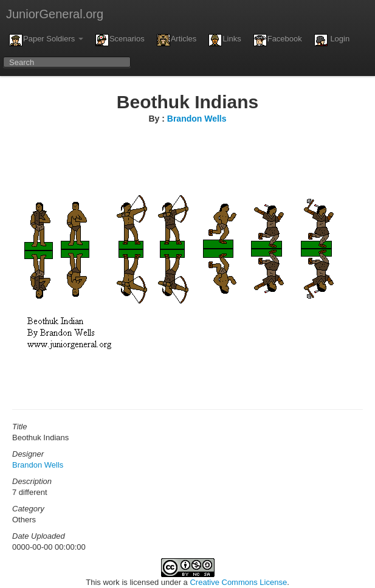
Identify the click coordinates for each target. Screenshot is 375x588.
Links (225, 40)
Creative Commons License (238, 582)
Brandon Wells (197, 119)
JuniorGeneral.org (55, 14)
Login (332, 40)
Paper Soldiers (46, 40)
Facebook (278, 40)
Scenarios (120, 40)
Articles (177, 40)
